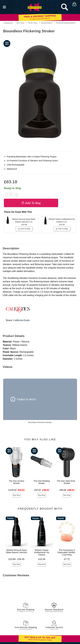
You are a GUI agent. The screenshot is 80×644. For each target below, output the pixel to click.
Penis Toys (33, 23)
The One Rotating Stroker (42, 482)
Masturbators (47, 23)
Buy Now (16, 495)
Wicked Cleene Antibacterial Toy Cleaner (42, 552)
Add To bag (31, 203)
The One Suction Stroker (16, 482)
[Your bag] (74, 4)
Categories (8, 23)
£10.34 (42, 559)
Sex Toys (20, 23)
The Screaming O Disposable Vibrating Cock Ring (67, 552)
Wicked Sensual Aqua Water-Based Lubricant (17, 551)
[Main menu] (4, 7)
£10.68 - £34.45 (16, 559)
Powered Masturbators (66, 23)
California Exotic (22, 320)
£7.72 (67, 559)
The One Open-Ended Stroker (67, 482)
